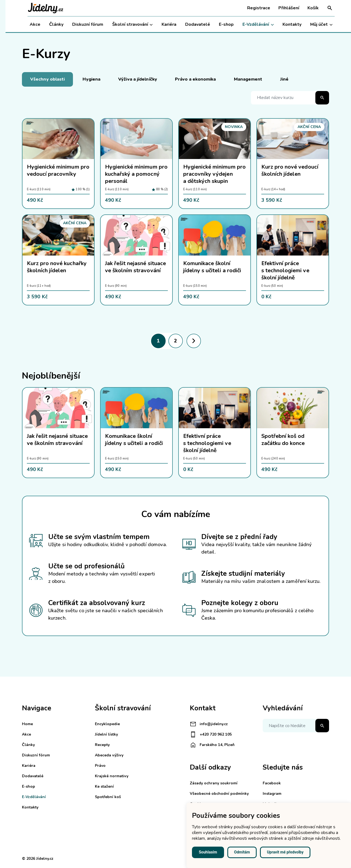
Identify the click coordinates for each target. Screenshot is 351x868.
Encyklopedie (107, 724)
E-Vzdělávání (253, 25)
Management (248, 79)
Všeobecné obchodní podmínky (219, 794)
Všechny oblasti (47, 79)
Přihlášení (283, 8)
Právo (100, 766)
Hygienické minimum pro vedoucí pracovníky (58, 170)
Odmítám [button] (242, 852)
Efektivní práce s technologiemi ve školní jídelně (285, 270)
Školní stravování (127, 25)
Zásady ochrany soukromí (214, 783)
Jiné (284, 79)
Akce (29, 24)
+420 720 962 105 (211, 734)
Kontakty (286, 24)
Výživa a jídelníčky (138, 79)
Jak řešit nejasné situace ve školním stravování (135, 267)
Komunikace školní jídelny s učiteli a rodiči (212, 267)
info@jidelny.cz (209, 724)
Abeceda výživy (109, 755)
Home (27, 724)
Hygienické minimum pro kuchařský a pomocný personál (136, 174)
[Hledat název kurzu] (290, 98)
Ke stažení (104, 786)
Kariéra (163, 24)
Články (51, 24)
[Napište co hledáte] (296, 726)
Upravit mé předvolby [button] (285, 852)
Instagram (272, 794)
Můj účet (316, 25)
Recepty (102, 745)
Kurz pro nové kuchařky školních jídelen (57, 267)
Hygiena (91, 79)
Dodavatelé (192, 24)
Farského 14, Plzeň (212, 745)
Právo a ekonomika (196, 79)
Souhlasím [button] (208, 852)
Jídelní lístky (106, 734)
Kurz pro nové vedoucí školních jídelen (290, 170)
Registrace (253, 8)
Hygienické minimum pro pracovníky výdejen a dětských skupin (214, 174)
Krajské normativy (112, 776)
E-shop (221, 24)
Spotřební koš (108, 797)
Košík (308, 8)
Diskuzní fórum (82, 24)
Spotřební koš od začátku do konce (283, 440)
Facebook (272, 783)
